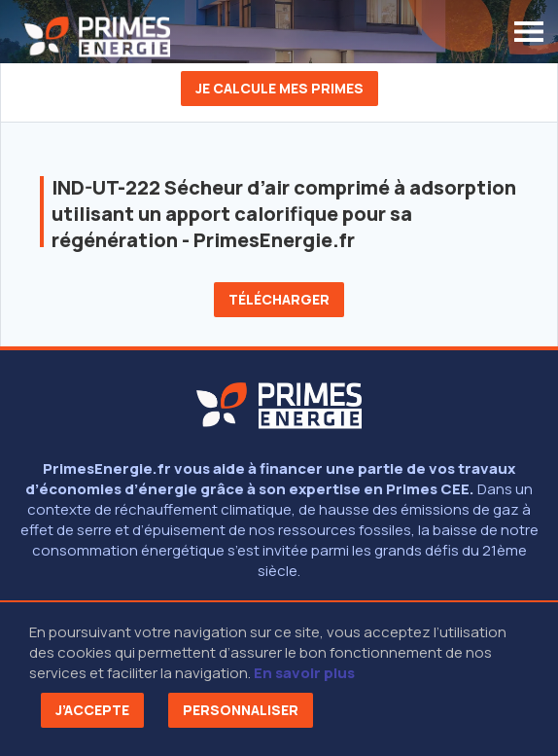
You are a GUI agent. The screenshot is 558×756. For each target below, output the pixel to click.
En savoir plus (304, 673)
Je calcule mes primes (279, 88)
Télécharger (279, 299)
